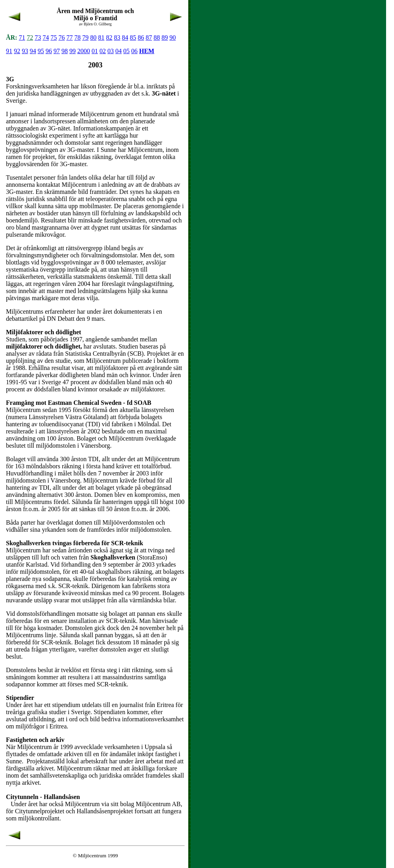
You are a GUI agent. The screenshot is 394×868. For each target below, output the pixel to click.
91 (9, 51)
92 (17, 51)
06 (134, 51)
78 (77, 37)
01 (95, 51)
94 (33, 51)
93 (25, 51)
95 (41, 51)
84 (125, 37)
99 (73, 51)
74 (46, 37)
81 (101, 37)
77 (69, 37)
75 (54, 37)
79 (85, 37)
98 (65, 51)
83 (117, 37)
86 (141, 37)
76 (61, 37)
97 (57, 51)
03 (111, 51)
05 (126, 51)
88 (157, 37)
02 (103, 51)
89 (164, 37)
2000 (84, 51)
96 (49, 51)
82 (109, 37)
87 (149, 37)
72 (30, 37)
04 (119, 51)
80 (93, 37)
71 (22, 37)
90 (172, 37)
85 (133, 37)
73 (38, 37)
